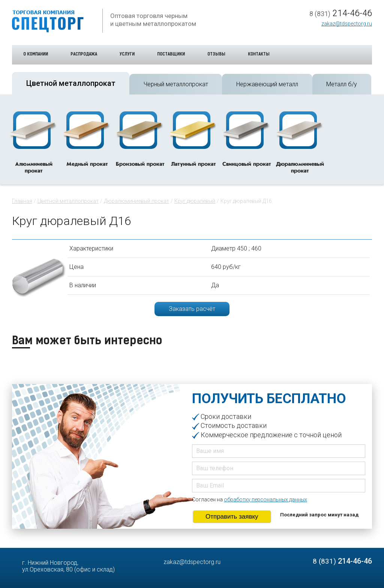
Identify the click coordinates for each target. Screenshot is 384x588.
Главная (22, 201)
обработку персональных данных (265, 499)
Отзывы (216, 55)
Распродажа (84, 55)
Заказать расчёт (192, 309)
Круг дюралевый (195, 201)
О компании (36, 55)
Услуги (127, 55)
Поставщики (171, 55)
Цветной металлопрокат (68, 201)
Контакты (259, 55)
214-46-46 (341, 13)
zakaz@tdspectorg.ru (347, 24)
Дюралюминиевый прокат (136, 201)
